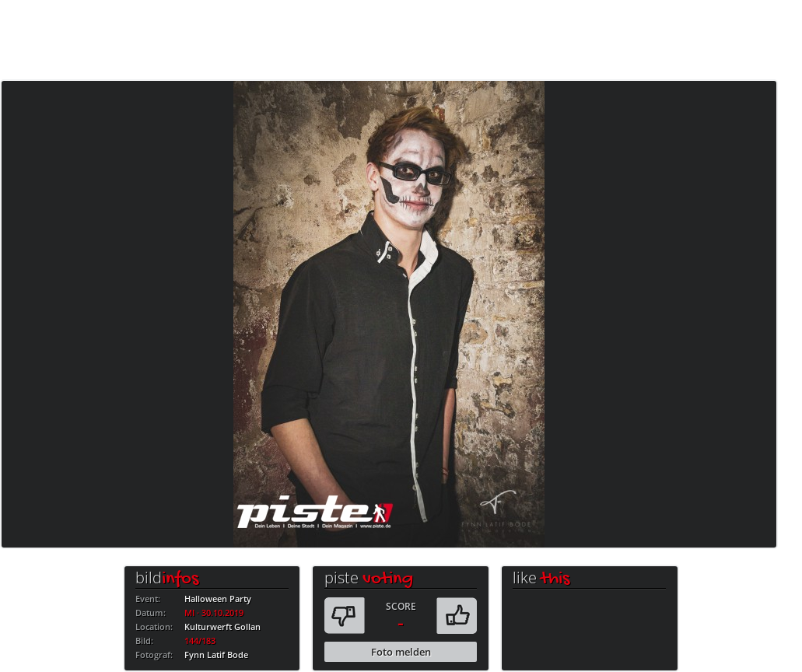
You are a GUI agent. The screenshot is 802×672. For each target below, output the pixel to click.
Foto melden (401, 652)
